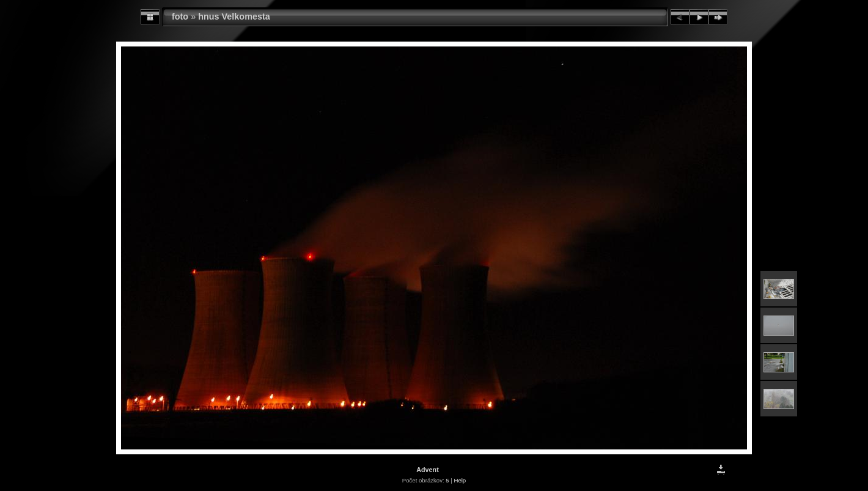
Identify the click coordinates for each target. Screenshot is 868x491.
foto (180, 17)
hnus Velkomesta (234, 17)
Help (460, 480)
